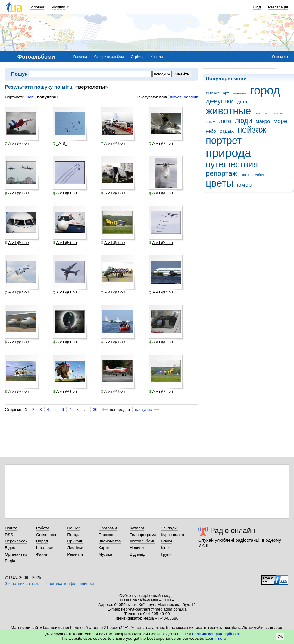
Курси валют (173, 535)
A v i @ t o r (17, 144)
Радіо (10, 561)
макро (263, 121)
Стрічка (137, 57)
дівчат (176, 97)
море (280, 121)
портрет (224, 140)
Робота (43, 528)
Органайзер (16, 554)
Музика (105, 554)
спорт (245, 175)
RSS (9, 535)
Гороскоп (107, 535)
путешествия (232, 164)
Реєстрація (278, 7)
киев (267, 113)
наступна (144, 409)
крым (211, 122)
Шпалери (45, 548)
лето (225, 121)
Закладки (170, 528)
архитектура (239, 94)
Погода (74, 535)
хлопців (191, 97)
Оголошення (48, 535)
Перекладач (16, 541)
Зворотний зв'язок (22, 584)
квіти (257, 114)
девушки (220, 101)
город (265, 90)
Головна (37, 7)
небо (211, 131)
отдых (227, 131)
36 (95, 409)
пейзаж (252, 130)
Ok (280, 637)
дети (242, 102)
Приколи (75, 541)
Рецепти (75, 554)
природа (228, 153)
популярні (47, 97)
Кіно (165, 548)
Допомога (280, 57)
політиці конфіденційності (216, 634)
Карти (104, 548)
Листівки (75, 548)
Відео (10, 548)
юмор (244, 185)
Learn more (216, 638)
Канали (157, 57)
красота (278, 114)
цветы (220, 183)
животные (228, 111)
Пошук (73, 528)
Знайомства (110, 541)
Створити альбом (109, 57)
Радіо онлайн (233, 530)
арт (226, 93)
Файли (42, 554)
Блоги (166, 541)
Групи (166, 554)
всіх (163, 97)
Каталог (137, 528)
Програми (108, 528)
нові (31, 97)
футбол (258, 175)
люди (243, 121)
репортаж (221, 173)
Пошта (11, 528)
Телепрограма (143, 535)
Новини (137, 548)
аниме (213, 93)
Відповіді (138, 554)
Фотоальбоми (143, 541)
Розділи (58, 7)
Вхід (257, 7)
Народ (42, 541)
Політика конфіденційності (71, 584)
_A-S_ (60, 144)
